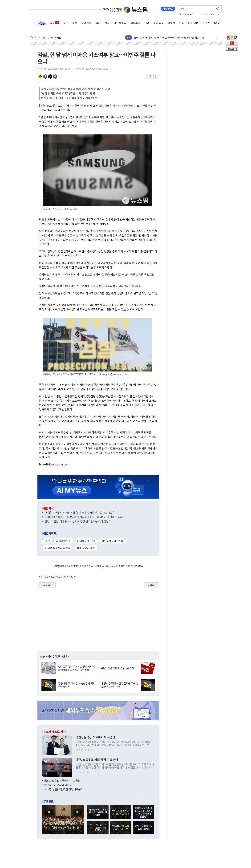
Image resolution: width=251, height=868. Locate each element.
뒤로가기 (48, 585)
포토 (66, 23)
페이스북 (45, 77)
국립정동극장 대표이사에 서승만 (95, 737)
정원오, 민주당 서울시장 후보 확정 (62, 780)
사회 (107, 23)
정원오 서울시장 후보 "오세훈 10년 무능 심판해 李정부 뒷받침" (144, 812)
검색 (218, 9)
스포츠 (206, 23)
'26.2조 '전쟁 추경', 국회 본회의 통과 (63, 827)
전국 (182, 23)
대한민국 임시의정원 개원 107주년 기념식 (98, 812)
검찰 (47, 541)
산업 (147, 23)
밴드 (55, 77)
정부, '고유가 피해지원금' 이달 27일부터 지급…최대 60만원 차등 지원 (169, 38)
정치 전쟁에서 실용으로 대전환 (144, 827)
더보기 (217, 38)
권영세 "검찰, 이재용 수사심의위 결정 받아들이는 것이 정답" (77, 521)
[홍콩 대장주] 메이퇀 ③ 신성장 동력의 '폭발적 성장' (76, 685)
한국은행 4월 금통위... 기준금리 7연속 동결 (98, 828)
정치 (75, 23)
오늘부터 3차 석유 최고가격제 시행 (121, 827)
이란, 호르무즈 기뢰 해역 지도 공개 (97, 760)
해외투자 (135, 23)
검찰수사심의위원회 (112, 541)
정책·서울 (86, 23)
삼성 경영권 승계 (86, 548)
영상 (55, 23)
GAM (217, 23)
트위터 (50, 77)
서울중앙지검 (63, 541)
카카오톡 (40, 77)
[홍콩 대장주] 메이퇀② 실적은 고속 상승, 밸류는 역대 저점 (119, 685)
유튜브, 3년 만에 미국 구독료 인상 (117, 668)
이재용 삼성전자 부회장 (58, 548)
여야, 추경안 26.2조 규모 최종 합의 (121, 812)
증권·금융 (159, 23)
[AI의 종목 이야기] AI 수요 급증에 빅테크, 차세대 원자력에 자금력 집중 (76, 668)
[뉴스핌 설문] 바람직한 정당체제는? (63, 789)
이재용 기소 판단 (86, 541)
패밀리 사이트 (208, 14)
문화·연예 (193, 23)
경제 (98, 23)
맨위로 (151, 585)
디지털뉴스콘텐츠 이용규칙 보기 (58, 577)
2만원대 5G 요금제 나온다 (58, 785)
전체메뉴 (33, 23)
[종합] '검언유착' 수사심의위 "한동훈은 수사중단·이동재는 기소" (79, 513)
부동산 (171, 23)
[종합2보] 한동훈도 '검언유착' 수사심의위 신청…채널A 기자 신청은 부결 (83, 517)
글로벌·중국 (120, 23)
